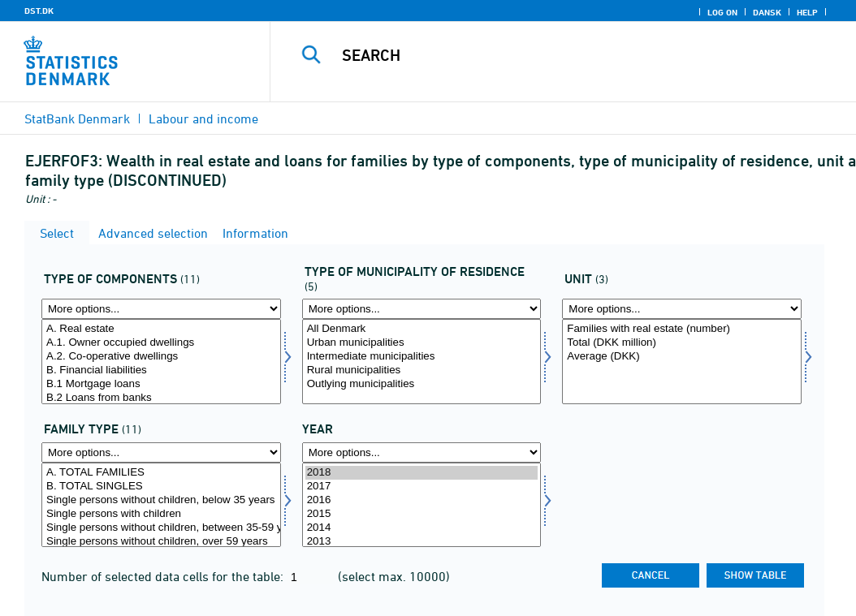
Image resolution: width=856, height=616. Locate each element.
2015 (422, 514)
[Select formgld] (161, 362)
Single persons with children (161, 514)
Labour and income (203, 118)
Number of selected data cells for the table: (164, 576)
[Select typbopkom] (422, 362)
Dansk (767, 12)
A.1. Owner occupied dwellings (161, 343)
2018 (422, 473)
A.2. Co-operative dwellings (161, 357)
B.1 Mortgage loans (161, 384)
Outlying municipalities (422, 384)
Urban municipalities (422, 343)
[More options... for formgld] (161, 309)
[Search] (567, 55)
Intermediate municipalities (422, 357)
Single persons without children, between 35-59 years (161, 528)
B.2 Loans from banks (161, 398)
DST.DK (39, 11)
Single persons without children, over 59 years (161, 542)
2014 (422, 528)
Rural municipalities (422, 370)
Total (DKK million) (682, 343)
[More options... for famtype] (161, 452)
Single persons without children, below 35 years (161, 500)
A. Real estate (161, 329)
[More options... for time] (422, 452)
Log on (722, 12)
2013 (422, 542)
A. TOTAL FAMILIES (161, 473)
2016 (422, 500)
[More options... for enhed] (682, 309)
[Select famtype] (161, 505)
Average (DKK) (682, 357)
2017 (422, 487)
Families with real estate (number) (682, 329)
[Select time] (422, 505)
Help (807, 12)
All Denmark (422, 329)
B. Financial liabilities (161, 370)
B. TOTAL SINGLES (161, 487)
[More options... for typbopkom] (422, 309)
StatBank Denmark (77, 118)
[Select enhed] (682, 362)
